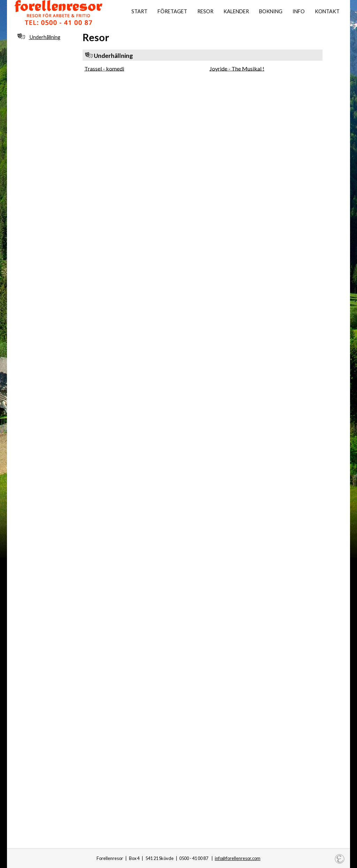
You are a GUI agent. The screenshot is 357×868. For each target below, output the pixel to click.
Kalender (236, 11)
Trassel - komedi (104, 68)
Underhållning (39, 37)
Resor (205, 11)
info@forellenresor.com (238, 858)
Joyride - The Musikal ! (237, 68)
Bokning (271, 11)
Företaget (172, 11)
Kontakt (327, 11)
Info (299, 11)
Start (139, 11)
